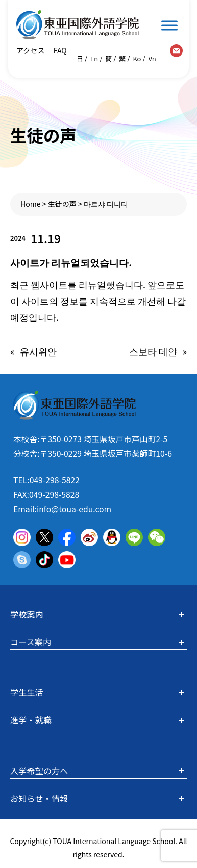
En (94, 58)
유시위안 (38, 351)
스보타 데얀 (153, 351)
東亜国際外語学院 (78, 25)
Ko (137, 58)
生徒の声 (62, 204)
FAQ (59, 50)
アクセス (31, 50)
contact (176, 51)
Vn (152, 58)
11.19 (46, 238)
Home (31, 204)
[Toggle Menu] (169, 25)
